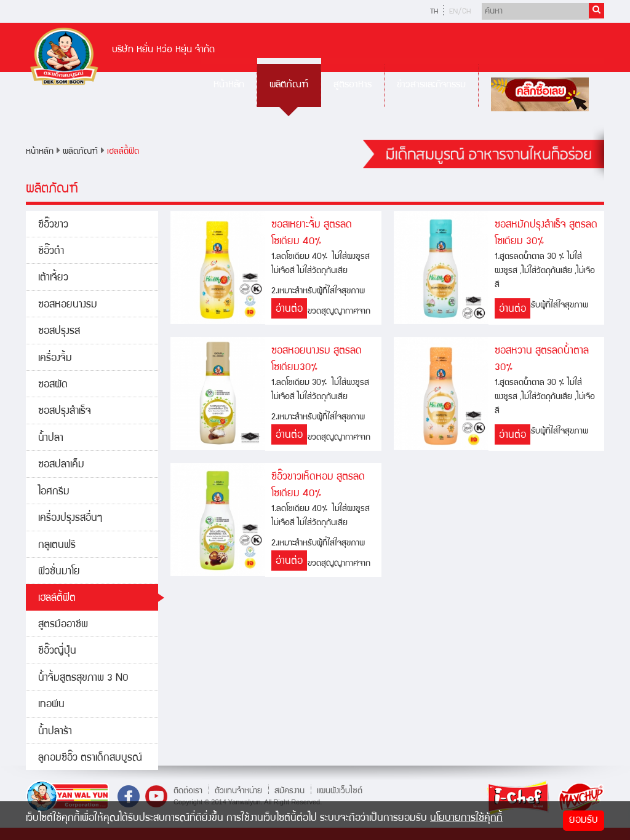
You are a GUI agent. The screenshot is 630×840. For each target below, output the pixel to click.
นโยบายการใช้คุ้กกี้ (466, 819)
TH (434, 12)
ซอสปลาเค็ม (61, 465)
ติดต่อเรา (188, 791)
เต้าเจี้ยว (53, 278)
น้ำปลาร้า (55, 732)
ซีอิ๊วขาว (53, 225)
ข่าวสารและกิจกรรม (431, 85)
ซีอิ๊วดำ (51, 252)
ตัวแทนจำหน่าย (238, 791)
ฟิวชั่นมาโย (59, 572)
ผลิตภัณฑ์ (289, 85)
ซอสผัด (53, 385)
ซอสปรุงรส (59, 332)
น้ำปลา (51, 439)
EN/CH (460, 12)
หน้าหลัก (229, 85)
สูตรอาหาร (353, 85)
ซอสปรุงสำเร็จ (65, 412)
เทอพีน (51, 705)
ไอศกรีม (54, 492)
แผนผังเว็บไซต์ (340, 791)
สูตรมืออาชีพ (63, 625)
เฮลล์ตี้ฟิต (123, 152)
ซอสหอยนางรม (68, 305)
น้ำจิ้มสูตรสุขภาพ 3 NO (83, 679)
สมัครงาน (289, 791)
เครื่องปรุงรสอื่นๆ (70, 519)
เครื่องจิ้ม (55, 359)
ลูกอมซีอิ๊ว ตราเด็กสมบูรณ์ (90, 759)
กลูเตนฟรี (57, 546)
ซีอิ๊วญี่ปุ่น (57, 652)
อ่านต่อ (289, 310)
